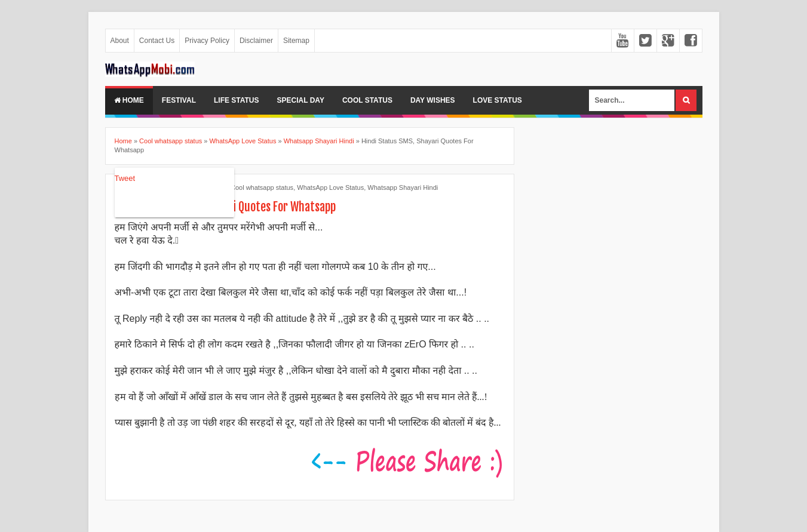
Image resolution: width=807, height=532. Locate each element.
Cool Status (367, 100)
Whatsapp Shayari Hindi (403, 187)
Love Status (498, 100)
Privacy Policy (207, 41)
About (120, 41)
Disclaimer (256, 41)
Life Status (237, 100)
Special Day (301, 100)
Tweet (125, 178)
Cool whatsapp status (262, 187)
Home (129, 100)
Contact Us (157, 41)
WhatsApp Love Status (330, 187)
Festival (179, 100)
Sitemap (296, 41)
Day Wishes (433, 100)
